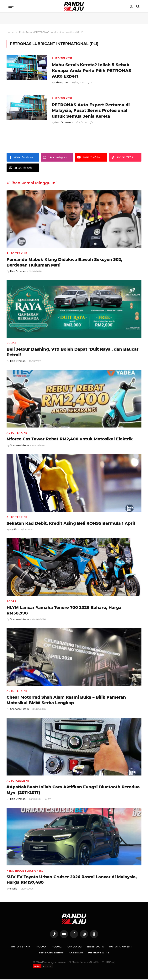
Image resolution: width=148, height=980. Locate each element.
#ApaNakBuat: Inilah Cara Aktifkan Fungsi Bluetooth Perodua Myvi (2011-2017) (73, 791)
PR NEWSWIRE (99, 953)
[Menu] (11, 6)
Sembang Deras (51, 953)
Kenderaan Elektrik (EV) (26, 871)
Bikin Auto (96, 947)
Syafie (14, 530)
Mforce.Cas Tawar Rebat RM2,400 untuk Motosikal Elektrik (70, 440)
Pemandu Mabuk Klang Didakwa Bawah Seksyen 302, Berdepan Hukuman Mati (64, 263)
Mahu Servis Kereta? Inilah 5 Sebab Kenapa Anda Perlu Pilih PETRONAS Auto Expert (92, 71)
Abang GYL (62, 83)
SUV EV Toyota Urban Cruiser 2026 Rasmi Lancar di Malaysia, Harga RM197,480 (72, 880)
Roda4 (11, 343)
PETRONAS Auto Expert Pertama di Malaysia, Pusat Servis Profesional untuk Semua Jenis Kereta (92, 111)
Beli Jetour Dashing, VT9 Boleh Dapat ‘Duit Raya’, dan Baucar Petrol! (72, 353)
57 (48, 799)
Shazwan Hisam (20, 446)
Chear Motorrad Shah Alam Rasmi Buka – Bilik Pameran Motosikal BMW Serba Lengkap (66, 701)
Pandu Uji (74, 947)
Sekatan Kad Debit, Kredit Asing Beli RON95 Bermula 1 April (71, 524)
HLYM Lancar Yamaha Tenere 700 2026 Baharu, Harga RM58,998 (64, 611)
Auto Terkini (62, 58)
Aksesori (76, 953)
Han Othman (63, 123)
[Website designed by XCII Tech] (43, 967)
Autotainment (18, 781)
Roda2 (11, 602)
